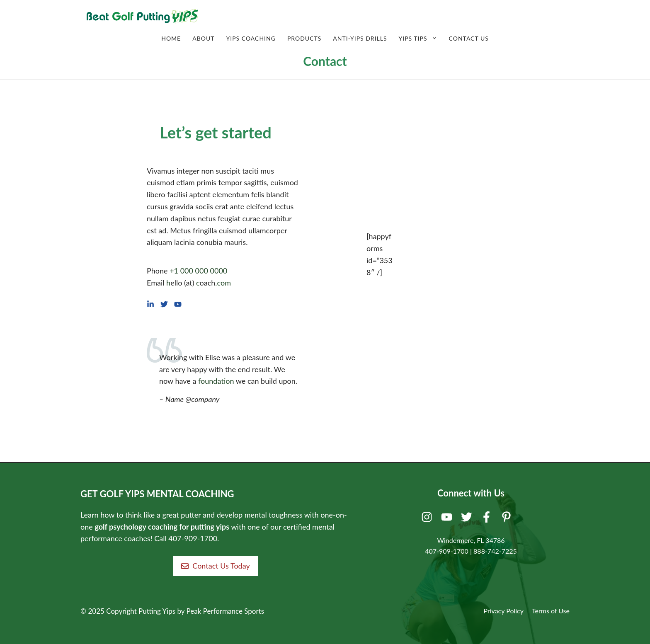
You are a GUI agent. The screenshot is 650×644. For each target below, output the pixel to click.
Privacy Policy (503, 611)
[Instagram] (428, 519)
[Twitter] (468, 519)
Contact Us (469, 38)
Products (304, 38)
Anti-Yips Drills (360, 38)
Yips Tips (421, 39)
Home (171, 38)
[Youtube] (448, 519)
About (203, 38)
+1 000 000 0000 (198, 271)
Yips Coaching (251, 38)
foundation (216, 381)
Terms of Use (551, 611)
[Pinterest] (508, 519)
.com (223, 283)
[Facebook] (488, 519)
